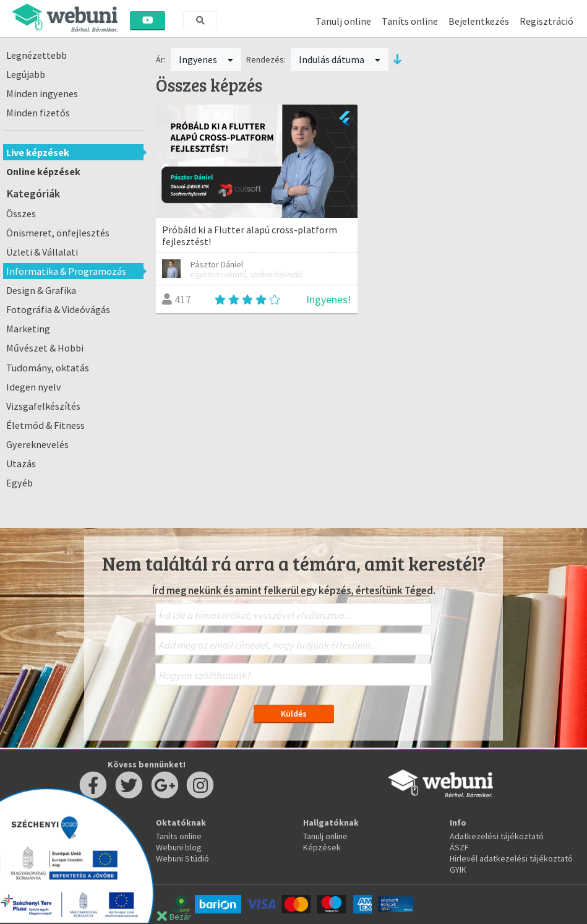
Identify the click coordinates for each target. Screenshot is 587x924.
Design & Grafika (41, 290)
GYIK (458, 870)
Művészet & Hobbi (45, 348)
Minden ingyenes (42, 93)
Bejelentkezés (479, 21)
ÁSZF (459, 847)
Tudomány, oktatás (48, 368)
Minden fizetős (38, 113)
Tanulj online (343, 21)
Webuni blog (179, 847)
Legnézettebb (36, 55)
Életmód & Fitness (45, 425)
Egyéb (19, 483)
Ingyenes (206, 59)
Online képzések (43, 171)
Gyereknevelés (37, 444)
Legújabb (26, 74)
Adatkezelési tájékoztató (497, 836)
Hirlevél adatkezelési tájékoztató (511, 858)
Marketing (28, 329)
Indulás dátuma (340, 59)
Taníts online (410, 21)
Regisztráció (546, 21)
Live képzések (38, 152)
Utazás (21, 464)
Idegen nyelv (34, 387)
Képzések (322, 847)
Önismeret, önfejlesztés (58, 233)
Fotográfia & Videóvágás (58, 309)
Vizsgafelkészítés (43, 406)
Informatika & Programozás (66, 271)
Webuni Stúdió (182, 858)
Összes (21, 214)
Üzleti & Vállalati (42, 252)
